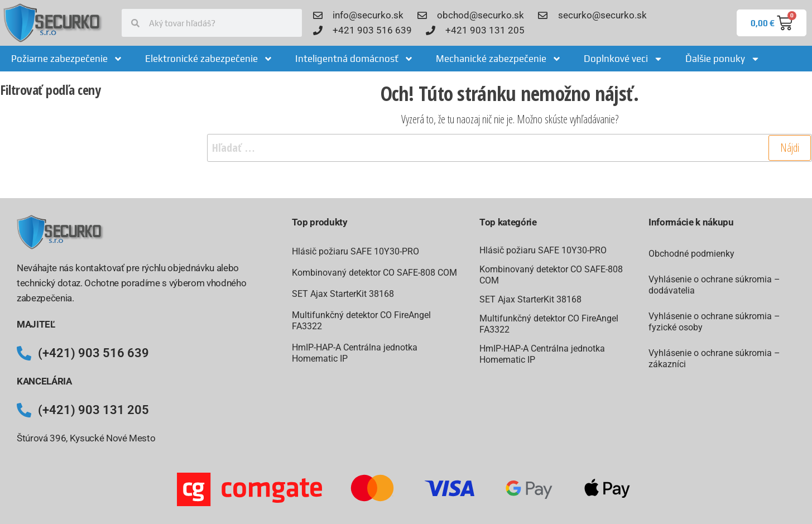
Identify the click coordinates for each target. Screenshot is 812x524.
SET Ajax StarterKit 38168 (343, 294)
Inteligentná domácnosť (354, 59)
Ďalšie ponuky (723, 59)
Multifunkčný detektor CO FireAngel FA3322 (361, 321)
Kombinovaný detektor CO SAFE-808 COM (374, 273)
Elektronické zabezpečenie (209, 59)
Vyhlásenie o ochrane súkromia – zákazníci (714, 359)
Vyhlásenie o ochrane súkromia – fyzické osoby (714, 322)
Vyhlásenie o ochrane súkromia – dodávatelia (714, 285)
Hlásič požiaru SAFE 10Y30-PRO (355, 251)
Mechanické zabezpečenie (499, 59)
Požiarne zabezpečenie (67, 59)
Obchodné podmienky (691, 254)
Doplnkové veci (623, 59)
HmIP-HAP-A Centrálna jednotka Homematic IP (355, 353)
